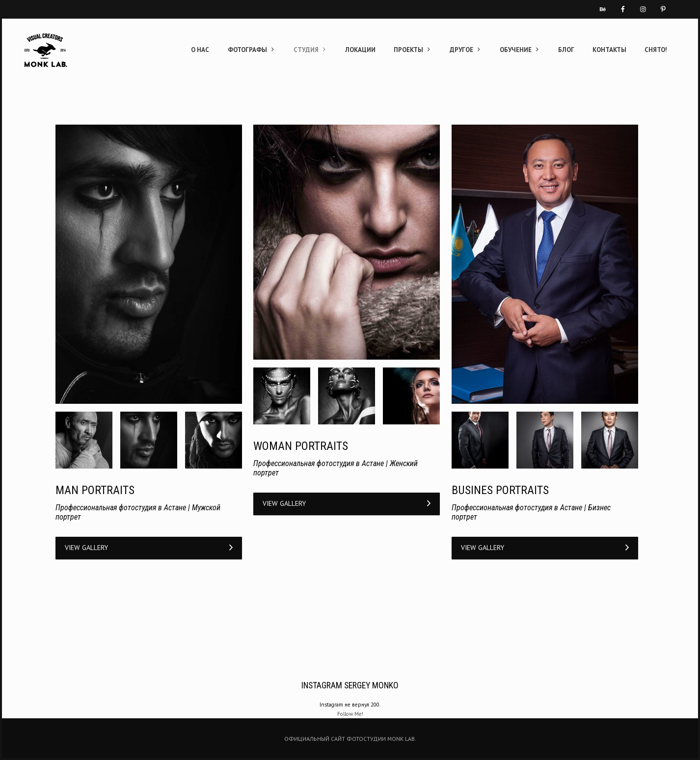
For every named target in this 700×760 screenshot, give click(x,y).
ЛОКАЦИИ (360, 50)
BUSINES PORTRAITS (500, 490)
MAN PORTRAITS (95, 490)
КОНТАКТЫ (609, 50)
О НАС (200, 50)
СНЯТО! (656, 50)
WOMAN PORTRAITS (301, 446)
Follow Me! (350, 714)
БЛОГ (566, 50)
